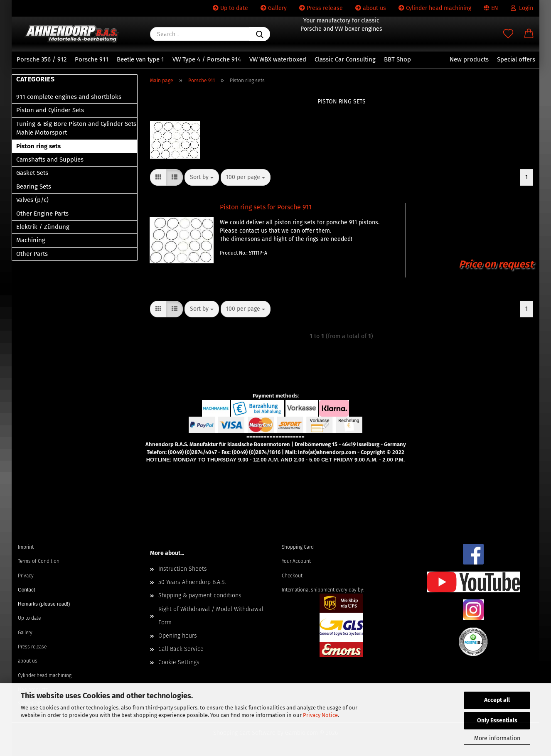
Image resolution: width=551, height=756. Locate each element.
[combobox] (202, 177)
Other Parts (32, 254)
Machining (31, 240)
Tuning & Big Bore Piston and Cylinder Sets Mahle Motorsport (76, 128)
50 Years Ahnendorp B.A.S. (192, 582)
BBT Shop (397, 59)
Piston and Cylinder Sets (50, 110)
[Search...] (260, 34)
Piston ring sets (38, 146)
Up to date (230, 8)
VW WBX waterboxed (278, 59)
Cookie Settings (179, 662)
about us (371, 8)
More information (497, 738)
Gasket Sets (32, 173)
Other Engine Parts (42, 214)
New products (469, 59)
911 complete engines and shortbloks (69, 97)
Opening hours (178, 636)
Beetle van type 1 (140, 59)
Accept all (497, 700)
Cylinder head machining (435, 8)
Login (522, 8)
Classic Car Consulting (345, 59)
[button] (529, 34)
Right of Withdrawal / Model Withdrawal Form (211, 616)
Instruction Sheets (183, 569)
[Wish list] (508, 34)
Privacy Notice (320, 715)
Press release (321, 8)
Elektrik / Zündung (43, 227)
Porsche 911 (92, 59)
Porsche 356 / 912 (42, 59)
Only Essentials (497, 720)
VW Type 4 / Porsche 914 (207, 59)
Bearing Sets (34, 187)
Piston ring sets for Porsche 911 (266, 207)
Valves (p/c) (32, 200)
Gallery (274, 8)
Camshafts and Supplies (50, 160)
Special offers (516, 59)
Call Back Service (181, 649)
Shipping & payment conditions (200, 595)
